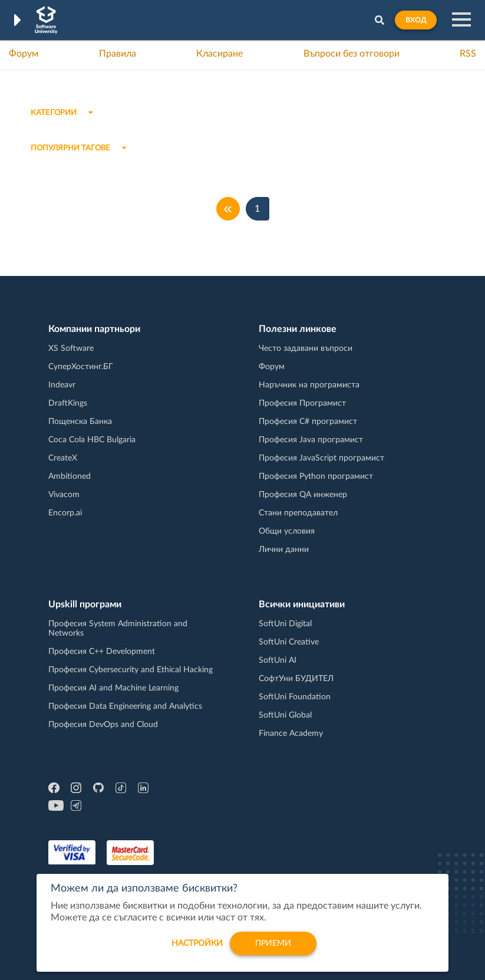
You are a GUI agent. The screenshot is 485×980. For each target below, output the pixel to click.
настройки (197, 947)
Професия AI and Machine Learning (113, 688)
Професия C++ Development (102, 652)
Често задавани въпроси (306, 348)
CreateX (63, 458)
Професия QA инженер (303, 495)
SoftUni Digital (285, 624)
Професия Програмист (302, 403)
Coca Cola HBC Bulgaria (92, 440)
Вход (416, 20)
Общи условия (287, 531)
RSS (468, 54)
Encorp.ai (65, 513)
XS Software (71, 348)
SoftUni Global (285, 715)
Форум (24, 54)
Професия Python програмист (316, 476)
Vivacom (64, 495)
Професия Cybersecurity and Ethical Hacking (131, 670)
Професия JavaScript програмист (321, 458)
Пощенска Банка (80, 422)
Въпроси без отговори (352, 54)
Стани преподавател (298, 513)
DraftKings (68, 403)
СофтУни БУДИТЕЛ (296, 679)
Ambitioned (70, 476)
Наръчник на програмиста (309, 385)
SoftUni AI (278, 660)
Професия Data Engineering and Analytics (125, 706)
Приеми (273, 947)
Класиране (220, 54)
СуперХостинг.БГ (81, 367)
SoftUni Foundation (295, 697)
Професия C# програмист (308, 422)
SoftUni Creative (289, 642)
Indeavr (62, 385)
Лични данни (284, 550)
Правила (118, 54)
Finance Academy (291, 734)
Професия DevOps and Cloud (103, 725)
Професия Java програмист (311, 440)
